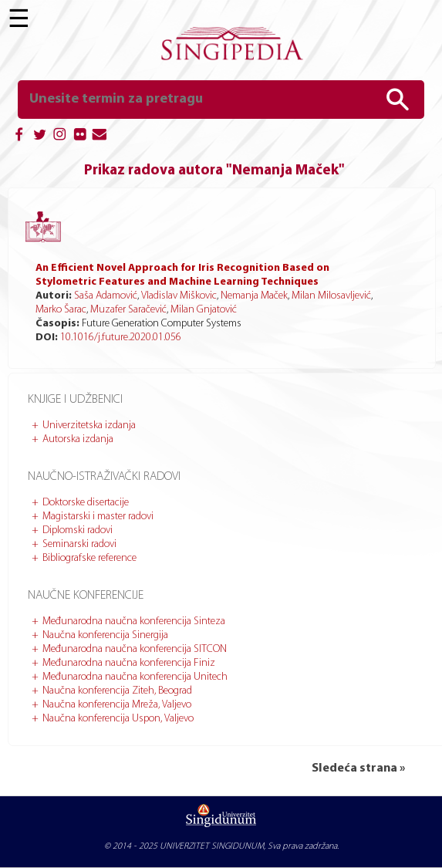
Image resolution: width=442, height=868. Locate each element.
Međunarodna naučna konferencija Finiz (129, 663)
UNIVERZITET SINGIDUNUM (212, 846)
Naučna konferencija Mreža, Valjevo (117, 705)
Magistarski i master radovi (98, 517)
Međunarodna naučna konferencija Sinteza (134, 621)
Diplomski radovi (78, 530)
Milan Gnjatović (204, 310)
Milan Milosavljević (331, 296)
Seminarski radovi (79, 544)
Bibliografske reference (89, 558)
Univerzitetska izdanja (89, 426)
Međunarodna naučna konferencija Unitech (135, 677)
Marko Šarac (61, 310)
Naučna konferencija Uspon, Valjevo (118, 719)
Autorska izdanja (78, 439)
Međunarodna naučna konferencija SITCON (135, 649)
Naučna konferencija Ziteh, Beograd (117, 691)
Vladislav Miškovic (179, 296)
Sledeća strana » (358, 768)
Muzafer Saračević (128, 310)
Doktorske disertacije (86, 503)
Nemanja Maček (254, 296)
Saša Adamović (106, 296)
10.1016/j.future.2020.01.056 (121, 338)
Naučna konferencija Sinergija (105, 635)
